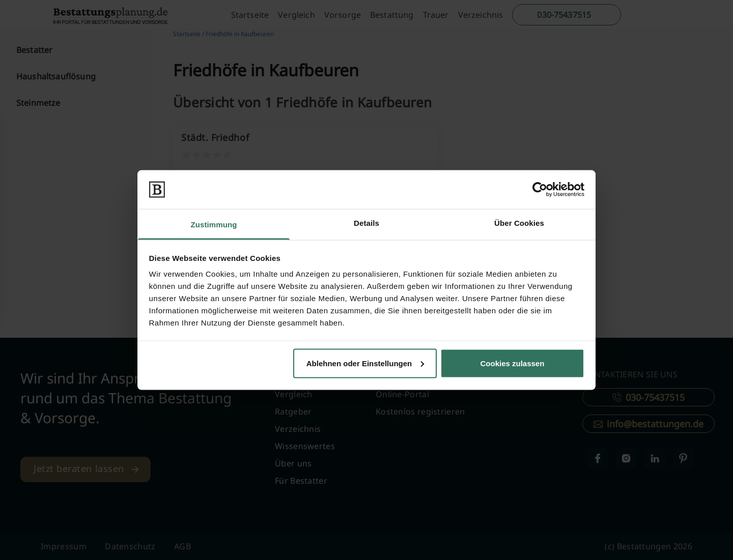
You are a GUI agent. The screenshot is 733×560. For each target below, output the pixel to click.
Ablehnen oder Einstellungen (365, 363)
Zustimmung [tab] (214, 225)
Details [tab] (366, 223)
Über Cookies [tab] (519, 223)
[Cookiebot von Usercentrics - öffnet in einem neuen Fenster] (540, 189)
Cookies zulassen (512, 363)
